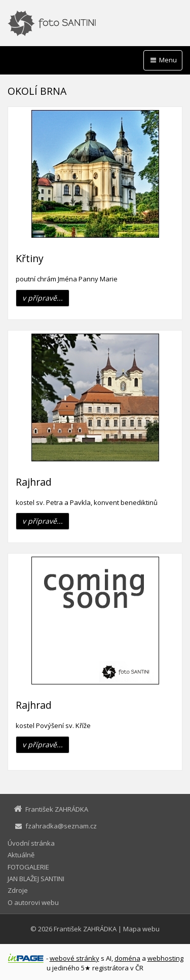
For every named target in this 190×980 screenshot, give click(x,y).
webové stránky (74, 958)
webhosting (165, 958)
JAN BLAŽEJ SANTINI (36, 879)
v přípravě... (43, 298)
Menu (163, 60)
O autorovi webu (33, 902)
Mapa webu (141, 929)
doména (127, 958)
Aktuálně (21, 855)
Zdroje (18, 890)
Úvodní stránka (31, 843)
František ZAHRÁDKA (85, 929)
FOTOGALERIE (28, 867)
